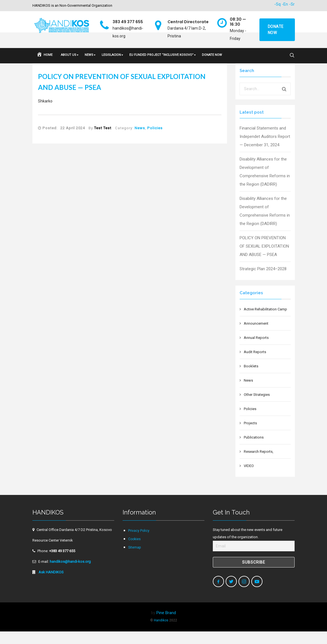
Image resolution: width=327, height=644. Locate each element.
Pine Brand (166, 625)
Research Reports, (259, 464)
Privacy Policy (139, 543)
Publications (254, 450)
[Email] (254, 559)
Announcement (256, 336)
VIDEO (249, 478)
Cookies (134, 552)
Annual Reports (256, 350)
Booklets (251, 379)
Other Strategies (257, 407)
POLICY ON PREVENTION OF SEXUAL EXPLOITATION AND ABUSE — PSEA (264, 259)
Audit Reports (255, 364)
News (140, 141)
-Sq (277, 4)
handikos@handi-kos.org (70, 574)
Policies (155, 141)
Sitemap (134, 560)
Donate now (276, 30)
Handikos (161, 633)
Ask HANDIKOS (51, 585)
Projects (250, 436)
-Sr (292, 4)
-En (285, 4)
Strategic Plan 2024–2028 (263, 281)
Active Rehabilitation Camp (265, 322)
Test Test (103, 141)
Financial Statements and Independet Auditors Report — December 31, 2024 (265, 149)
